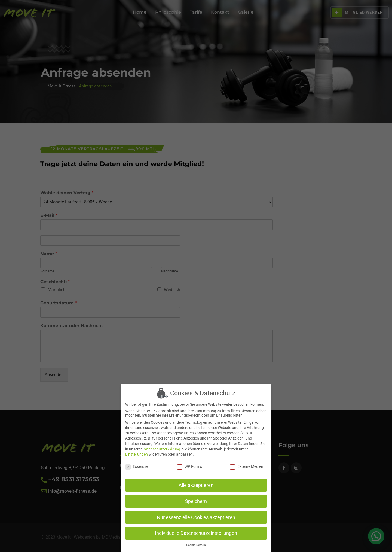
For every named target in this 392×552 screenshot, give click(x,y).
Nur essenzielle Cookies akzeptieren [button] (196, 516)
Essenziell (137, 465)
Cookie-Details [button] (196, 544)
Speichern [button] (196, 500)
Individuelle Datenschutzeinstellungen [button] (196, 532)
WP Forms (189, 465)
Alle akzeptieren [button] (196, 484)
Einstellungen (137, 453)
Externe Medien (246, 465)
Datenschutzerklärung (161, 448)
